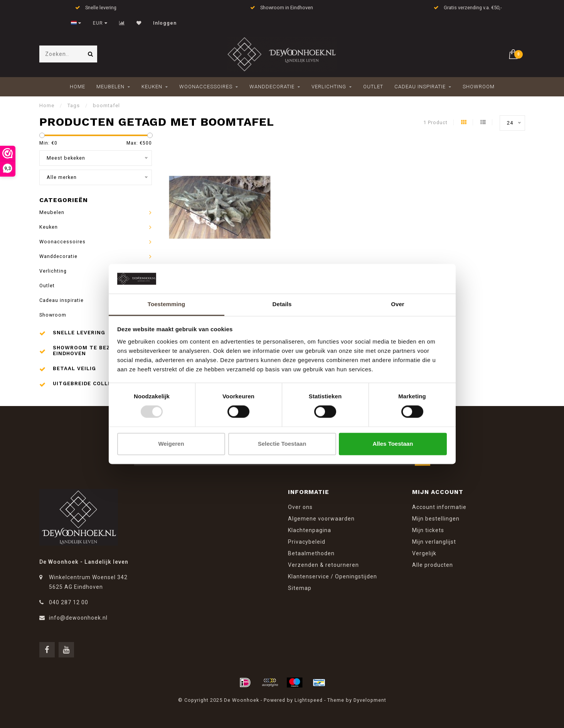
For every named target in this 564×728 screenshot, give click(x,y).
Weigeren (171, 444)
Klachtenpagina (310, 530)
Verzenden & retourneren (323, 565)
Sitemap (300, 588)
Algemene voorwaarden (321, 519)
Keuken (152, 87)
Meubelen (110, 87)
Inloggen (165, 23)
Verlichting (329, 87)
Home (77, 87)
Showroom (479, 87)
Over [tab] (398, 304)
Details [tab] (282, 304)
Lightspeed (309, 700)
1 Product (435, 122)
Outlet (373, 87)
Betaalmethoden (311, 553)
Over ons (300, 507)
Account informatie (439, 507)
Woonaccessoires (206, 87)
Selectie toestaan (282, 444)
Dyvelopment (370, 700)
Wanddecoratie (272, 87)
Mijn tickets (428, 530)
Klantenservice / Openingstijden (333, 576)
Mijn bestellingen (436, 519)
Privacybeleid (307, 542)
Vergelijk (424, 553)
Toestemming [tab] (167, 304)
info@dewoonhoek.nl (78, 618)
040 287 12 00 (69, 602)
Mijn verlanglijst (434, 542)
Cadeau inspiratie (420, 87)
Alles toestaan (393, 444)
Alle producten (433, 565)
